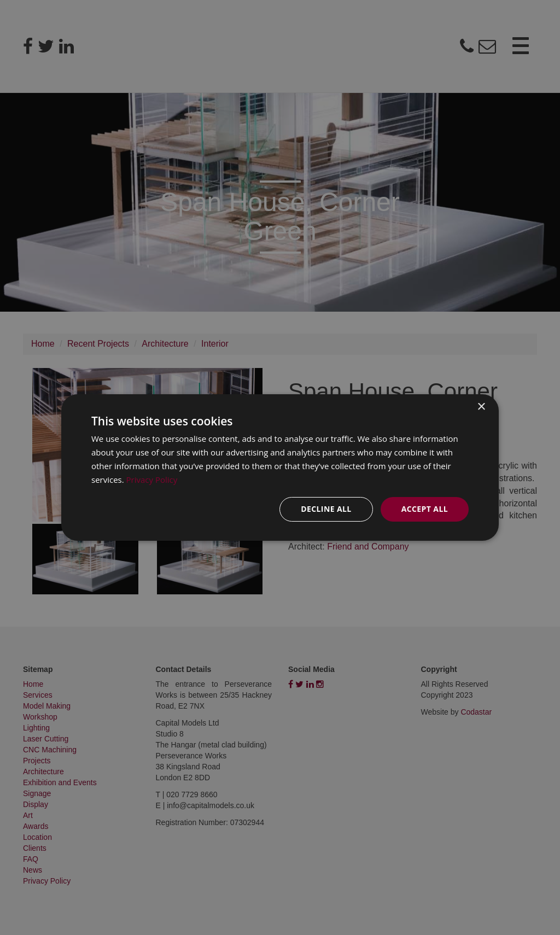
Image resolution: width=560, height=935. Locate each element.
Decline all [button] (326, 509)
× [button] (481, 407)
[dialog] (280, 467)
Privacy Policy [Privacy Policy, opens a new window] (152, 480)
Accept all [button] (425, 509)
